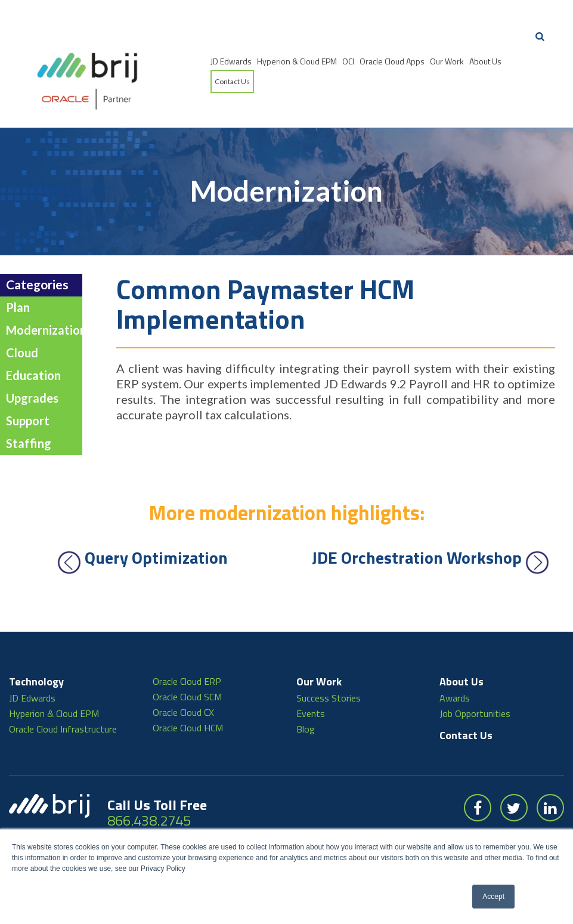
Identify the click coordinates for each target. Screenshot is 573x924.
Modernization (46, 299)
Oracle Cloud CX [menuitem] (183, 681)
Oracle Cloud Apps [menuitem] (392, 61)
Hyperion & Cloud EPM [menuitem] (297, 61)
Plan (18, 276)
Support (28, 390)
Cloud (22, 322)
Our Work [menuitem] (447, 61)
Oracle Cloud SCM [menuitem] (187, 665)
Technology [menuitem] (36, 650)
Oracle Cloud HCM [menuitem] (188, 696)
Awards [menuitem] (455, 666)
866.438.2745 (149, 789)
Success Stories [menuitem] (329, 666)
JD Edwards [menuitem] (231, 61)
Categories (37, 253)
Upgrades (32, 367)
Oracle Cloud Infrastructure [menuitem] (63, 697)
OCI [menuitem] (348, 61)
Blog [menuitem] (306, 697)
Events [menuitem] (311, 682)
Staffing (29, 412)
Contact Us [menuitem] (232, 81)
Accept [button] (493, 897)
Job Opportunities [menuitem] (475, 682)
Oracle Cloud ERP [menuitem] (187, 650)
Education (33, 344)
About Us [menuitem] (485, 61)
